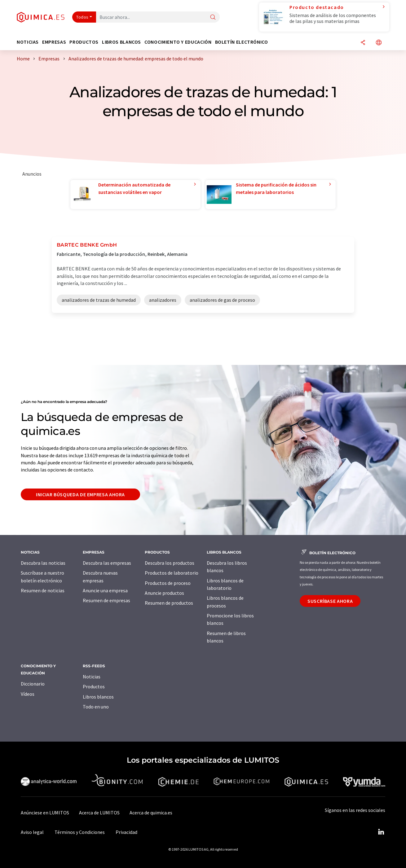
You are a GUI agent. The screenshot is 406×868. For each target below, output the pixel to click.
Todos (82, 17)
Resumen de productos (169, 603)
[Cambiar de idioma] (379, 43)
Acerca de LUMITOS (99, 813)
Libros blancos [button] (121, 42)
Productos (94, 686)
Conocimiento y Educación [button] (178, 42)
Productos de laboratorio (172, 573)
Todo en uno (96, 707)
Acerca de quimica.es (151, 813)
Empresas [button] (54, 42)
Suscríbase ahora (330, 601)
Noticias (92, 677)
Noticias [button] (28, 42)
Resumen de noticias (43, 590)
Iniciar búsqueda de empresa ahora (80, 494)
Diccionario (33, 684)
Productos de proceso (168, 583)
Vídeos (28, 694)
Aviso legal (32, 832)
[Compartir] (363, 43)
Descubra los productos (170, 563)
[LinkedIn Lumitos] (381, 832)
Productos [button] (84, 42)
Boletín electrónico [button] (242, 42)
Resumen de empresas (106, 600)
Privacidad (126, 832)
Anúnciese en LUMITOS (45, 813)
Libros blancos (98, 697)
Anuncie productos (164, 593)
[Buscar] (213, 18)
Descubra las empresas (107, 563)
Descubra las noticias (43, 563)
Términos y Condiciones (80, 832)
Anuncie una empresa (105, 590)
